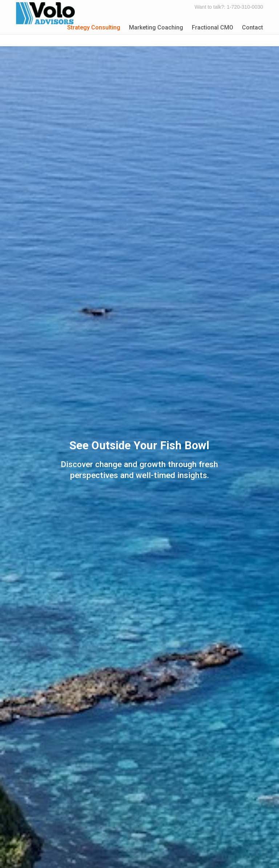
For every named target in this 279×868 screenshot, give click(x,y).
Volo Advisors (46, 13)
